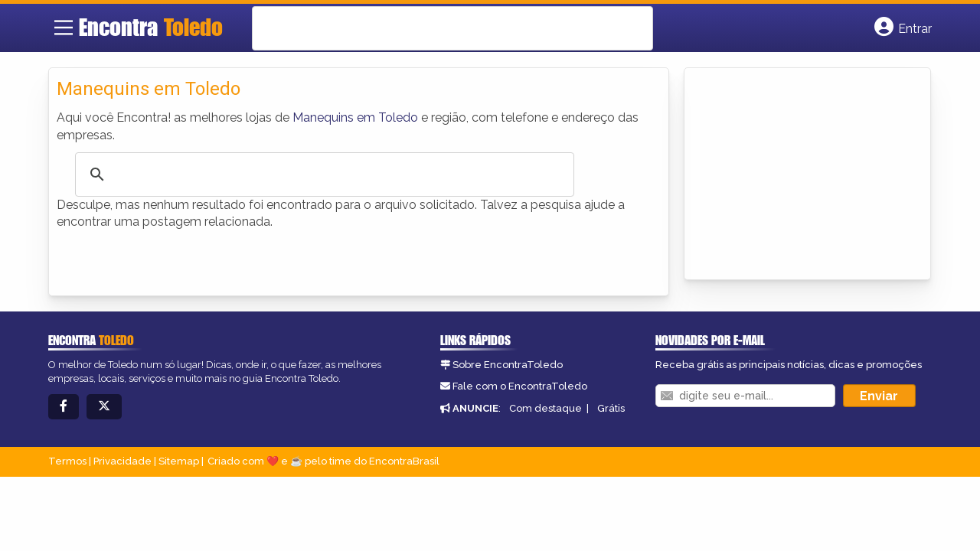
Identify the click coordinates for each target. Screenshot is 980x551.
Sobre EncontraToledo (508, 365)
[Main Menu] (64, 28)
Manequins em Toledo (355, 117)
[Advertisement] (807, 171)
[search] (433, 28)
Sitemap (179, 461)
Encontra (151, 27)
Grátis (611, 408)
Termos (67, 461)
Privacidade (122, 461)
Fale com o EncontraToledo (520, 386)
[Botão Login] (903, 28)
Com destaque (546, 408)
